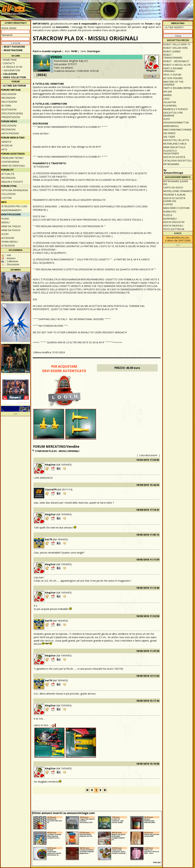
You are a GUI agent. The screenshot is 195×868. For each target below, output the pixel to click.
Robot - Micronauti (176, 61)
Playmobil (170, 106)
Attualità (8, 174)
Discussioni (9, 94)
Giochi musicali (173, 226)
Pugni (5, 219)
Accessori (8, 238)
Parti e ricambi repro (177, 88)
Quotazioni (9, 109)
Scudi (5, 234)
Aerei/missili (171, 126)
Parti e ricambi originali (47, 51)
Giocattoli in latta (176, 140)
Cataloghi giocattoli (177, 161)
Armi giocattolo (174, 147)
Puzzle (168, 215)
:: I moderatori (11, 70)
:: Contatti (8, 63)
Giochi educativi (174, 222)
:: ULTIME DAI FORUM (13, 86)
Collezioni (8, 194)
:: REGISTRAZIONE (12, 50)
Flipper (168, 204)
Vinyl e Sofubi (172, 75)
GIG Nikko (169, 133)
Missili (6, 222)
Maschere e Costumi (176, 208)
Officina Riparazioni (15, 190)
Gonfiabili (170, 219)
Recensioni (8, 98)
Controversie (10, 162)
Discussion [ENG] (12, 113)
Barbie (168, 95)
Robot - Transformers (173, 56)
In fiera (6, 106)
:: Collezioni (9, 74)
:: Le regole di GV (12, 67)
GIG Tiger (169, 137)
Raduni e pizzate (12, 182)
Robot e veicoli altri (177, 65)
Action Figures (173, 78)
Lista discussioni (148, 455)
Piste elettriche (174, 229)
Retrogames (171, 164)
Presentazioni (11, 117)
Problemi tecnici (12, 158)
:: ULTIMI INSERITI (173, 27)
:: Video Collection (13, 77)
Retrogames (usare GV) (176, 183)
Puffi (167, 119)
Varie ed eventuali (13, 166)
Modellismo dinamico (178, 191)
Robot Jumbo (172, 51)
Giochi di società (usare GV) (174, 200)
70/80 (74, 51)
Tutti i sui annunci (64, 68)
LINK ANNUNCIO (43, 478)
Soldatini (170, 102)
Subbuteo (170, 211)
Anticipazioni (10, 133)
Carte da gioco (173, 187)
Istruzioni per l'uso (14, 206)
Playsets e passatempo (171, 152)
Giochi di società (174, 157)
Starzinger (94, 51)
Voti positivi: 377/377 (65, 64)
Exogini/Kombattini (176, 122)
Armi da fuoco (11, 230)
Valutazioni (9, 102)
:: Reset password (13, 47)
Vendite (6, 142)
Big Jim (167, 91)
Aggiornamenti (11, 210)
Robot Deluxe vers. (176, 48)
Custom (6, 198)
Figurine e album (174, 195)
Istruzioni (8, 246)
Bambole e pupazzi (175, 109)
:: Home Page (9, 60)
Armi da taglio (11, 226)
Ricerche (7, 145)
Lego (166, 99)
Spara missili (10, 242)
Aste (4, 149)
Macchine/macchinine (177, 130)
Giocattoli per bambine (173, 114)
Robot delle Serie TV (177, 44)
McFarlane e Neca (175, 144)
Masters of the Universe (173, 83)
